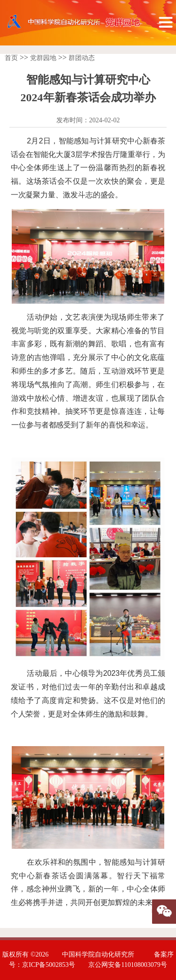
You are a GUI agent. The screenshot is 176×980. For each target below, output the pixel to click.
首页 (11, 58)
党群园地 (43, 58)
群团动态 (82, 58)
